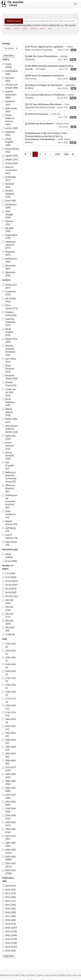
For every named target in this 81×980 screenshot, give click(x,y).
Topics (40, 975)
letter (9, 201)
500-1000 (8, 629)
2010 (9, 890)
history (7, 66)
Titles (23, 975)
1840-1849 (9, 748)
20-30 (10, 585)
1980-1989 (9, 844)
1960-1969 (9, 831)
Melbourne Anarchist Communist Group (9, 477)
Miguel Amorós (10, 523)
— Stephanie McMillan (51, 87)
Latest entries (51, 975)
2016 (9, 912)
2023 (10, 939)
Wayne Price (10, 340)
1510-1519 (9, 652)
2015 (9, 909)
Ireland (10, 163)
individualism (10, 72)
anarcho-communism (10, 170)
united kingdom (8, 142)
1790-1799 (9, 714)
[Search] (50, 21)
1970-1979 (9, 837)
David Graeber (8, 332)
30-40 (9, 589)
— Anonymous (51, 77)
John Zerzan (10, 543)
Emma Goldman (8, 446)
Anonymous (9, 286)
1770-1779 (9, 700)
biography (9, 253)
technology (9, 179)
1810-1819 (9, 728)
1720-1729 (9, 680)
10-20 (10, 581)
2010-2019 (9, 865)
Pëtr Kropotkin (8, 466)
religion (10, 159)
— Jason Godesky (51, 96)
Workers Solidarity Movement (9, 350)
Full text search (14, 21)
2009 (9, 886)
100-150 (8, 602)
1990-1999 (9, 851)
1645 (58, 154)
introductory (9, 206)
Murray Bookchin (8, 456)
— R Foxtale (51, 68)
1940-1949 (9, 817)
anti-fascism (10, 260)
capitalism (9, 134)
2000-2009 (9, 858)
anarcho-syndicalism (9, 95)
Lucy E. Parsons (10, 536)
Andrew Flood (9, 384)
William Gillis (10, 421)
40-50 (9, 592)
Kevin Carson (10, 307)
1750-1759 (9, 686)
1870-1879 (9, 769)
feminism (8, 185)
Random (4, 975)
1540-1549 (9, 659)
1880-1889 (9, 776)
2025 (10, 947)
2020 (10, 928)
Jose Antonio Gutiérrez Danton (10, 429)
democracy (9, 267)
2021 (10, 931)
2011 (9, 893)
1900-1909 (9, 789)
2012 (9, 897)
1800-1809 (9, 721)
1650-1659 (9, 673)
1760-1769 (9, 693)
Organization (10, 236)
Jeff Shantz (9, 530)
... (51, 154)
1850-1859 (9, 755)
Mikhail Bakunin (8, 412)
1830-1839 (9, 741)
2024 (10, 943)
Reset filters (9, 56)
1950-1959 (9, 824)
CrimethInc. (9, 293)
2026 (9, 951)
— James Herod (51, 125)
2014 (9, 905)
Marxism (8, 223)
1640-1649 (9, 666)
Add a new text (74, 975)
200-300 (8, 615)
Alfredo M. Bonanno (9, 488)
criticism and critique (10, 86)
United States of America (8, 120)
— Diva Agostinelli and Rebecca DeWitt (51, 106)
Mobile (62, 975)
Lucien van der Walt (9, 392)
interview (8, 79)
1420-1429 (9, 645)
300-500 (8, 622)
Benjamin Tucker (10, 377)
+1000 (8, 634)
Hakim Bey (9, 437)
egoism (10, 156)
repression (9, 274)
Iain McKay (9, 300)
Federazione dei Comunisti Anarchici (10, 501)
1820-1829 (9, 735)
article (7, 556)
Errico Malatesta (8, 402)
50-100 (10, 596)
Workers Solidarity (8, 194)
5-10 (9, 577)
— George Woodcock (51, 58)
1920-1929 (9, 803)
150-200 (8, 608)
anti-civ (10, 128)
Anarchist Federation (9, 322)
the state (8, 230)
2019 (9, 924)
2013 (9, 901)
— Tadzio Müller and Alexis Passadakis (51, 48)
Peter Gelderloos (9, 514)
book (10, 561)
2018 (9, 920)
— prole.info (51, 116)
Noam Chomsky (8, 369)
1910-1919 (9, 796)
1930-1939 (9, 810)
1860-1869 (9, 762)
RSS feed (15, 975)
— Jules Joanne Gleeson (51, 138)
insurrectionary (10, 150)
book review (10, 110)
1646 (66, 154)
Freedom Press (9, 314)
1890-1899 (9, 783)
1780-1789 (9, 707)
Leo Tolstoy (9, 360)
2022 (10, 935)
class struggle (8, 214)
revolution (8, 103)
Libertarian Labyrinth (9, 245)
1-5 (9, 573)
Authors (31, 975)
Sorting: (6, 43)
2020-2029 (9, 872)
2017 (9, 916)
